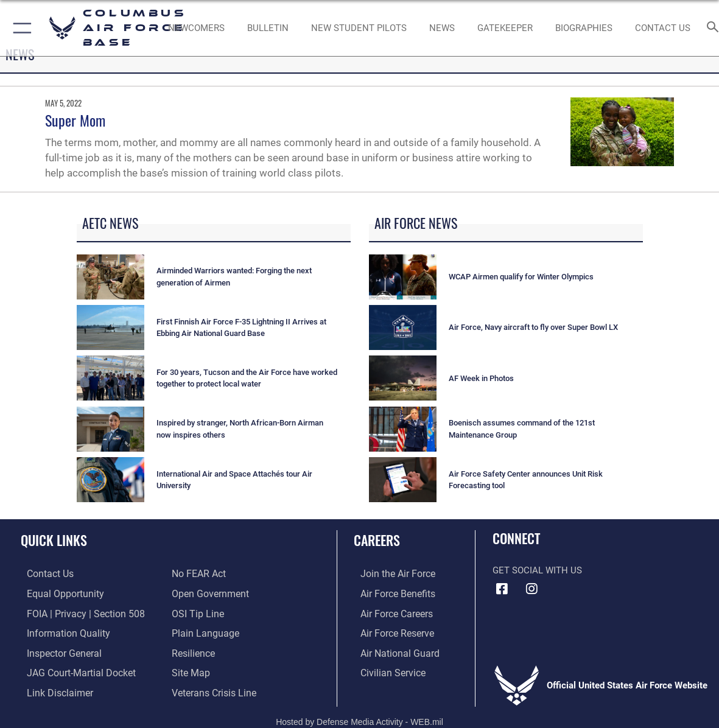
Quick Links (54, 540)
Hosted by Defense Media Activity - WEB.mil (359, 717)
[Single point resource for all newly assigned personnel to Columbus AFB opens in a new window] (196, 28)
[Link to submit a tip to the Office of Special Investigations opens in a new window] (196, 612)
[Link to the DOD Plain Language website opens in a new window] (202, 632)
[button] (20, 28)
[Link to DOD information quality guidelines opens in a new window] (60, 632)
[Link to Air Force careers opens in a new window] (389, 612)
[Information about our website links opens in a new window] (52, 689)
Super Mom (75, 120)
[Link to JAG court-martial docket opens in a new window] (73, 670)
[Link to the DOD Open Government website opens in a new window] (208, 593)
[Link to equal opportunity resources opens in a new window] (57, 593)
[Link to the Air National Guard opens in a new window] (391, 651)
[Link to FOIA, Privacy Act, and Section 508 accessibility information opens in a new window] (76, 612)
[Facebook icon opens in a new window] (502, 589)
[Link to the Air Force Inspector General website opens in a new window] (57, 651)
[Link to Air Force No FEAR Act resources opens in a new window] (198, 574)
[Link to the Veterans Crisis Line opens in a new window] (213, 689)
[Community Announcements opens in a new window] (268, 28)
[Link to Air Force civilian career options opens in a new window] (385, 670)
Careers (377, 540)
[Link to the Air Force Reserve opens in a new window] (390, 632)
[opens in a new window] (505, 28)
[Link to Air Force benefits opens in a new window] (390, 593)
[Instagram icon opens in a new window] (531, 589)
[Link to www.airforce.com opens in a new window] (390, 574)
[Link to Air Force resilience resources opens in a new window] (193, 651)
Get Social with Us (537, 570)
